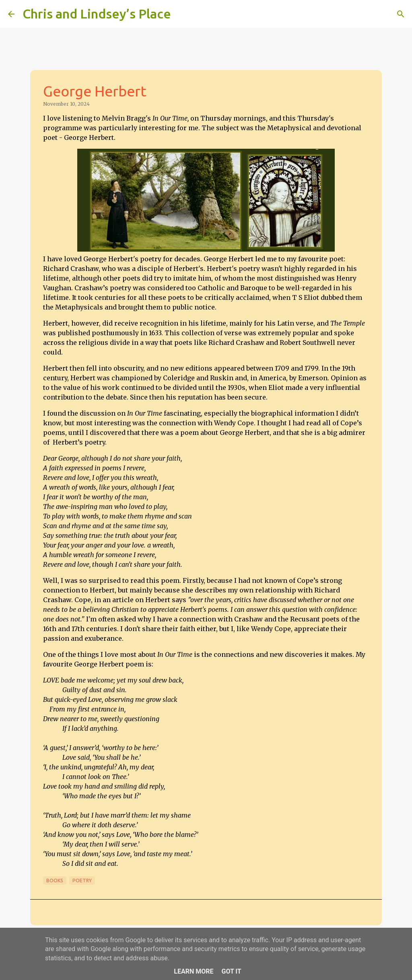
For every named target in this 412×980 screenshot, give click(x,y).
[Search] (182, 14)
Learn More (194, 971)
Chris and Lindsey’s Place (97, 14)
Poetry (82, 881)
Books (55, 881)
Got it (231, 971)
